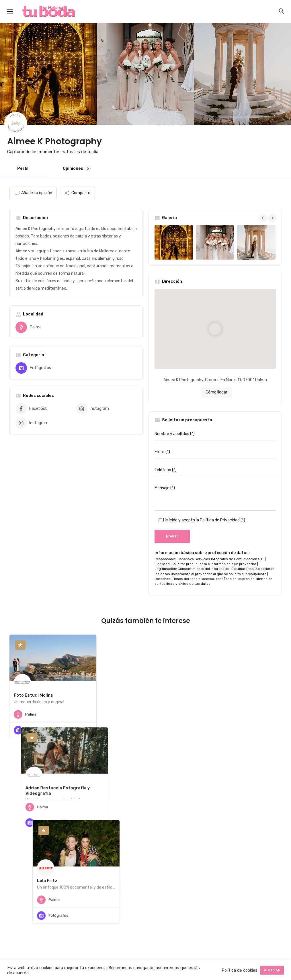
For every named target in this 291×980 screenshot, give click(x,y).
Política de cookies (240, 970)
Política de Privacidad (220, 520)
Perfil (23, 168)
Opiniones (77, 169)
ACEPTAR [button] (272, 970)
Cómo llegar (216, 392)
